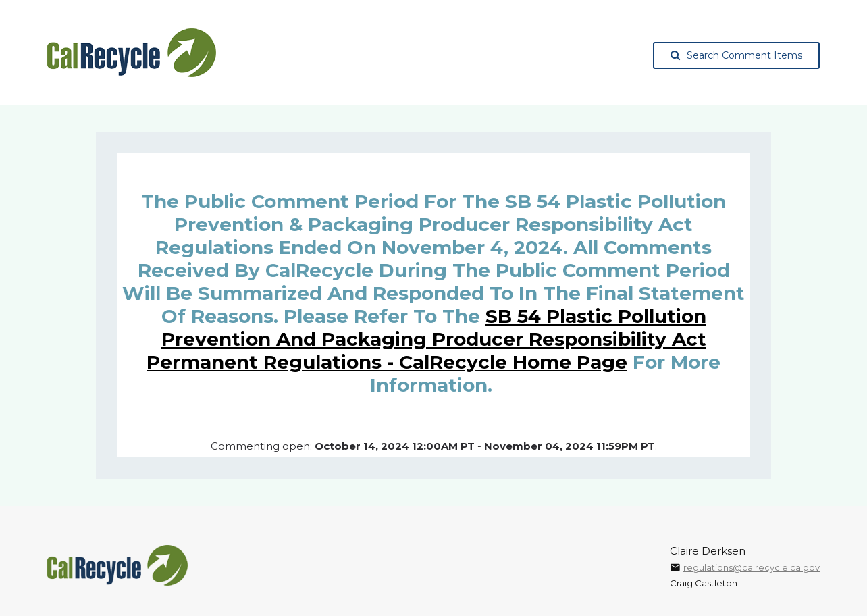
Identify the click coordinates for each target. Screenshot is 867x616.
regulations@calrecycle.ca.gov (752, 567)
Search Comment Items (736, 55)
